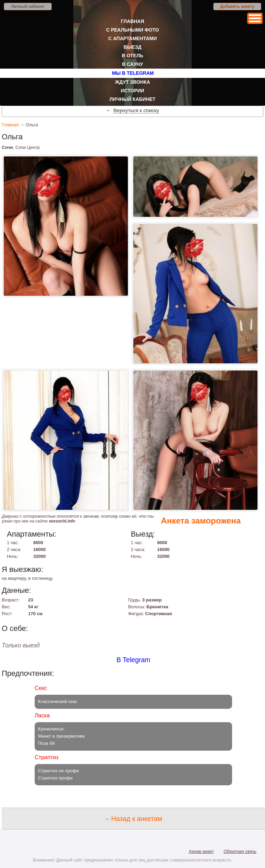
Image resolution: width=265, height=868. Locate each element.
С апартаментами (133, 38)
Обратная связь (240, 851)
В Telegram (134, 660)
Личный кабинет (28, 7)
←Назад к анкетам (133, 819)
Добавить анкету (237, 7)
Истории (132, 91)
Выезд (133, 47)
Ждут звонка (132, 82)
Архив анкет (201, 851)
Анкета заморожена (201, 521)
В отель (132, 56)
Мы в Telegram (133, 73)
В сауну (132, 64)
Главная (133, 21)
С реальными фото (132, 30)
